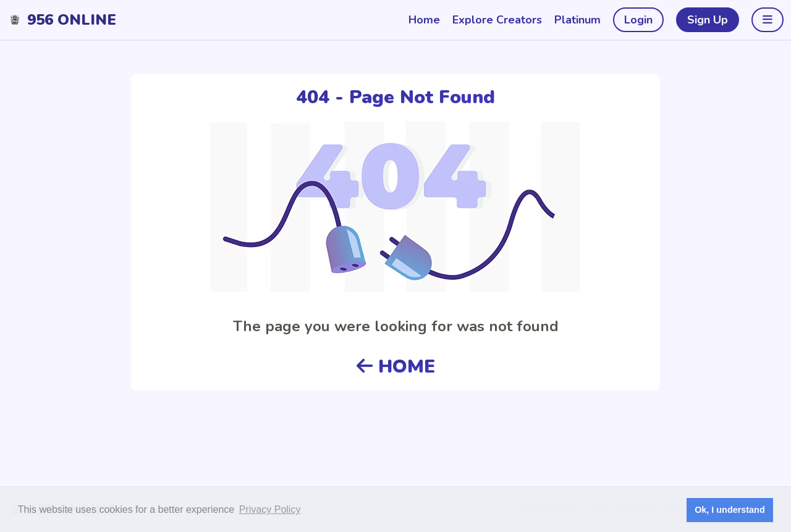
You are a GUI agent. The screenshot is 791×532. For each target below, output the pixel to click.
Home (424, 20)
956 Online (72, 20)
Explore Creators (497, 20)
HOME (396, 367)
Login (638, 20)
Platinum (577, 20)
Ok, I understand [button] (730, 510)
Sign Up (708, 20)
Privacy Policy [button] (270, 509)
